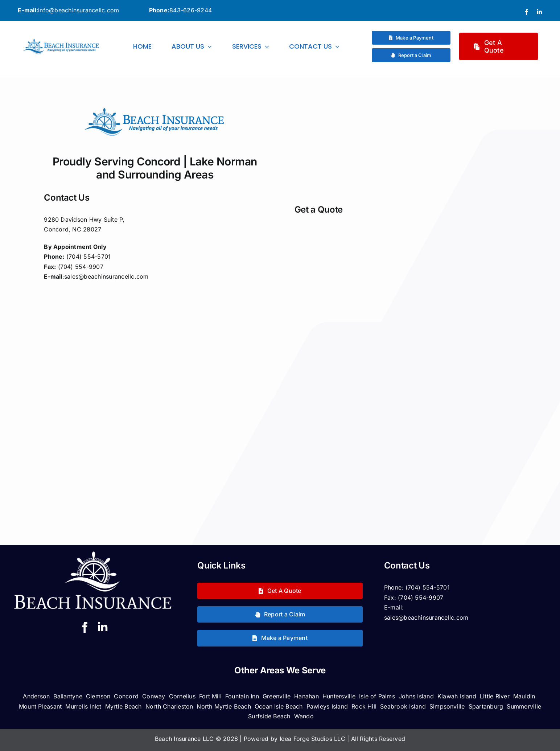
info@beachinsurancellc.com (79, 10)
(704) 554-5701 (428, 587)
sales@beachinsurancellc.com (106, 276)
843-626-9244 (191, 10)
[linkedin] (539, 12)
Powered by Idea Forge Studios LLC (295, 739)
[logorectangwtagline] (61, 41)
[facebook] (527, 12)
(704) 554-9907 (421, 598)
